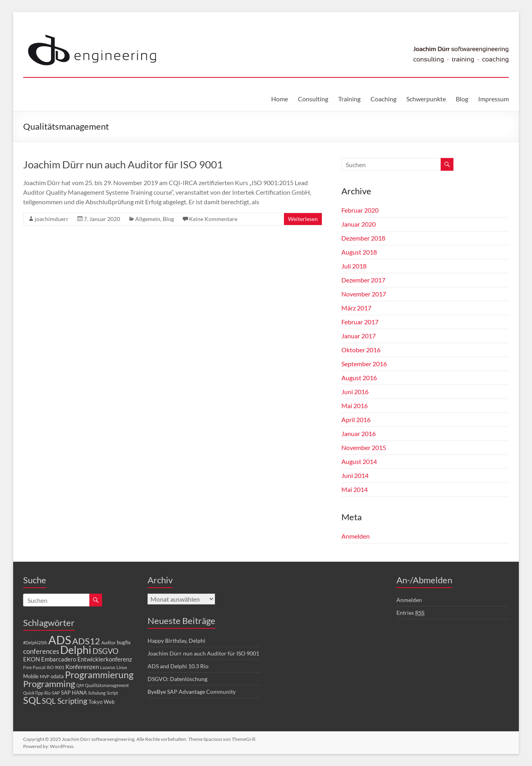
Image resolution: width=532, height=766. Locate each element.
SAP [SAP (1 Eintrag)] (56, 693)
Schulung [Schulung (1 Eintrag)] (97, 693)
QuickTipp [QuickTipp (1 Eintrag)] (33, 693)
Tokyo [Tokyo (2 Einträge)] (96, 702)
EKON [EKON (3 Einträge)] (32, 659)
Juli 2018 (354, 266)
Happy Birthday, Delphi (176, 641)
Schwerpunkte (426, 99)
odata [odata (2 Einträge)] (57, 676)
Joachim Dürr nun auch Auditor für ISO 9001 (123, 164)
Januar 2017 (359, 336)
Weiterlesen (303, 219)
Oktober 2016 (361, 350)
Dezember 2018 (363, 238)
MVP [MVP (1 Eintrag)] (45, 676)
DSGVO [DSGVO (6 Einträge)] (105, 651)
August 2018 (359, 252)
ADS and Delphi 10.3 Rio (178, 666)
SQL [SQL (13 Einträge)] (32, 700)
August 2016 (359, 378)
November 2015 (364, 447)
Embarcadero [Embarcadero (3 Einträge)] (59, 659)
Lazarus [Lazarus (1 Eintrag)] (108, 667)
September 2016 (364, 364)
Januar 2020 (359, 224)
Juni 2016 (355, 392)
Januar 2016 (359, 433)
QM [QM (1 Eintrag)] (80, 685)
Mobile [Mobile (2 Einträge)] (31, 676)
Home (280, 99)
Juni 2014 (355, 475)
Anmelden (356, 536)
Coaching (383, 99)
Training (349, 99)
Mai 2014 (355, 489)
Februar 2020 (360, 210)
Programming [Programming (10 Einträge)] (49, 684)
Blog (462, 99)
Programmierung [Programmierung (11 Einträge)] (99, 675)
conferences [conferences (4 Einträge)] (41, 651)
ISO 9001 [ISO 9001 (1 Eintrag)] (55, 667)
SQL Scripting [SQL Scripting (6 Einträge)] (65, 701)
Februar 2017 (360, 322)
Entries (410, 613)
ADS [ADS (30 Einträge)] (60, 640)
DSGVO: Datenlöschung (177, 679)
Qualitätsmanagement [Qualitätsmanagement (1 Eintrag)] (107, 685)
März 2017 (356, 308)
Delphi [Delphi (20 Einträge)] (76, 650)
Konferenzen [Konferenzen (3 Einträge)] (82, 667)
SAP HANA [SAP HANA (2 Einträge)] (74, 693)
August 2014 (359, 461)
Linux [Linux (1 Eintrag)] (122, 667)
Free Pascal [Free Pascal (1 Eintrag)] (34, 667)
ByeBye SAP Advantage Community (192, 692)
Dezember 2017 (363, 280)
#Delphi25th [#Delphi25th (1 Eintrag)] (35, 643)
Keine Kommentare (213, 219)
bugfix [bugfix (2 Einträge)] (124, 642)
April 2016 (356, 420)
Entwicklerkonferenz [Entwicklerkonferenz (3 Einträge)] (105, 659)
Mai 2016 (355, 406)
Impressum (494, 99)
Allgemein (148, 219)
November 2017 (364, 294)
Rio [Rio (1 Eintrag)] (47, 693)
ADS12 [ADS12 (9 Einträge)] (86, 641)
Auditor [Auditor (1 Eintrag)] (108, 643)
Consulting (313, 99)
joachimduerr (52, 219)
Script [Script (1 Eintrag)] (112, 693)
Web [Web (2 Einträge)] (109, 702)
